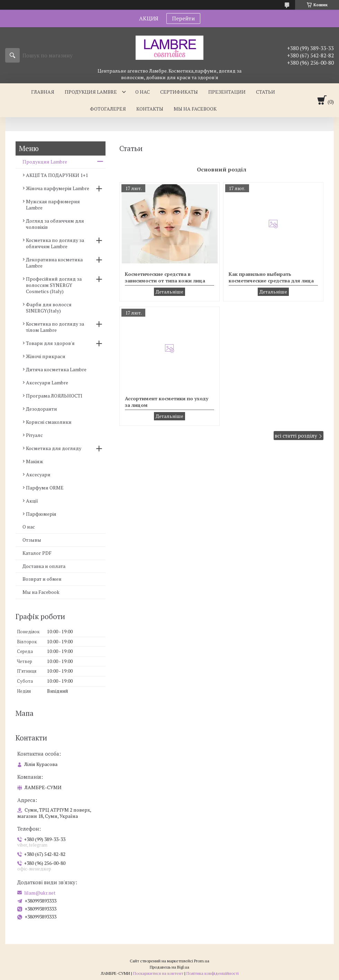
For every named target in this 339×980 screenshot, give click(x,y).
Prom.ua (202, 961)
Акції (32, 501)
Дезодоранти (42, 409)
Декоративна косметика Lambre (54, 263)
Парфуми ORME (45, 488)
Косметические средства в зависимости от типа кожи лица (165, 277)
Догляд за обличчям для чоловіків (55, 224)
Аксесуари (38, 474)
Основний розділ (222, 169)
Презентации (227, 92)
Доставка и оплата (44, 566)
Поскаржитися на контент (158, 973)
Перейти (183, 18)
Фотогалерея (108, 109)
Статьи (265, 92)
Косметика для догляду (54, 448)
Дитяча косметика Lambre (56, 369)
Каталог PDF (37, 553)
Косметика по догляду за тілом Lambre (55, 327)
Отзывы (32, 540)
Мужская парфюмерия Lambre (53, 204)
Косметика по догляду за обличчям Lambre (55, 243)
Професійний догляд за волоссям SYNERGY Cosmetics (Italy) (54, 285)
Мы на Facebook (41, 592)
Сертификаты (179, 92)
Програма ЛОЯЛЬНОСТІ (54, 396)
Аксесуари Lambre (47, 382)
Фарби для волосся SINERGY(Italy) (49, 307)
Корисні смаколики (49, 422)
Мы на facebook (195, 109)
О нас (143, 92)
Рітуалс (34, 435)
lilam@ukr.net (40, 893)
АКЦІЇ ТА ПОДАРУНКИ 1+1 (57, 175)
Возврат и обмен (42, 579)
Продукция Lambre (91, 92)
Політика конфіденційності (213, 973)
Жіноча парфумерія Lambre (58, 188)
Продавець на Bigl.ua (169, 967)
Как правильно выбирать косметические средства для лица (271, 277)
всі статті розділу (296, 436)
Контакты (150, 109)
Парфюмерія (41, 514)
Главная (43, 92)
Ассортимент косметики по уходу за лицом (167, 402)
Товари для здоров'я (50, 343)
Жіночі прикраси (46, 356)
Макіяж (35, 461)
